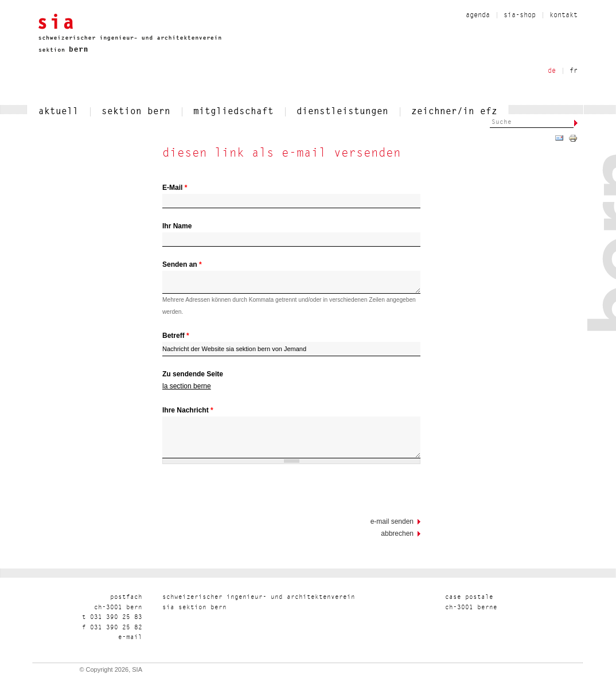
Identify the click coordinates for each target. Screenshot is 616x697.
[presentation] (249, 493)
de (552, 71)
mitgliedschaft (233, 112)
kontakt (564, 15)
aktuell (59, 112)
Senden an (182, 264)
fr (574, 71)
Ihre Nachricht (188, 410)
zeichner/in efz (454, 112)
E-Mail (175, 188)
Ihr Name (177, 226)
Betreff (176, 336)
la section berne (187, 386)
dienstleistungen (342, 112)
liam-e (130, 638)
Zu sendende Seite (193, 374)
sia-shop (520, 15)
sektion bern (136, 112)
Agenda (478, 15)
